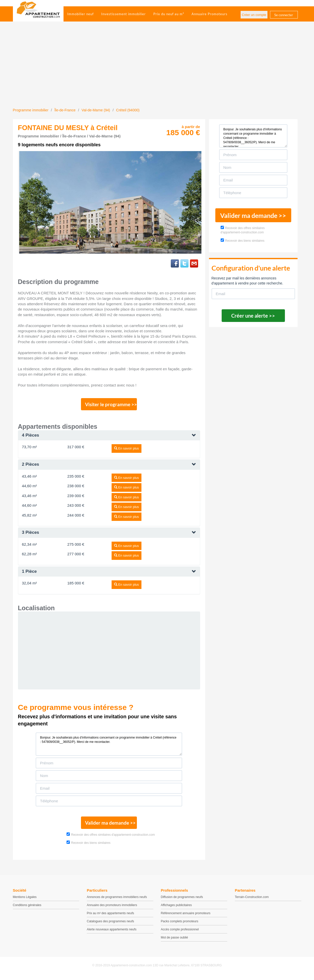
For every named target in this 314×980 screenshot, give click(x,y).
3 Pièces (31, 534)
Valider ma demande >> (109, 825)
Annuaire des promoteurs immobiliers (112, 909)
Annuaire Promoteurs (210, 14)
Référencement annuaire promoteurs (186, 917)
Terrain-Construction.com (252, 901)
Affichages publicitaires (176, 909)
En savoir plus (127, 450)
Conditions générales (27, 909)
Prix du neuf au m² (169, 14)
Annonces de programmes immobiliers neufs (117, 901)
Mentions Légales (25, 901)
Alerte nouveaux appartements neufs (112, 933)
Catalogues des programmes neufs (110, 925)
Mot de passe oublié (174, 941)
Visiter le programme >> (109, 405)
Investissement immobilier (123, 14)
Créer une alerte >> (253, 316)
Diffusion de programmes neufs (182, 901)
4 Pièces (31, 437)
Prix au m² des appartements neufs (110, 917)
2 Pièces (31, 466)
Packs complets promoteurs (180, 925)
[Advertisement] (157, 70)
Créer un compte (254, 15)
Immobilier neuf (80, 14)
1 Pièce (29, 573)
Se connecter (284, 15)
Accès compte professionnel (180, 933)
